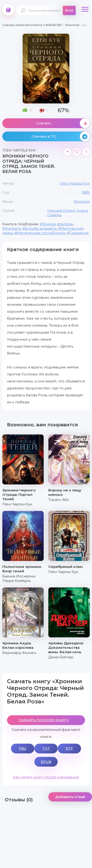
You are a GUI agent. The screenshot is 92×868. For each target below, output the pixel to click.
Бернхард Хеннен (19, 653)
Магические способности (41, 233)
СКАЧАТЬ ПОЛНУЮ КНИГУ (44, 720)
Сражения (79, 233)
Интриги (13, 228)
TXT (46, 748)
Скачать (63, 123)
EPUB (46, 762)
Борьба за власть (41, 228)
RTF (69, 748)
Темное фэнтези (58, 224)
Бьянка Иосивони (19, 576)
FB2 (23, 748)
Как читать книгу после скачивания (46, 777)
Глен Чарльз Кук (75, 183)
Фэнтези (82, 201)
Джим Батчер (61, 657)
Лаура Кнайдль (16, 581)
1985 (86, 192)
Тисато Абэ (59, 500)
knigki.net (8, 10)
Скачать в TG (61, 136)
